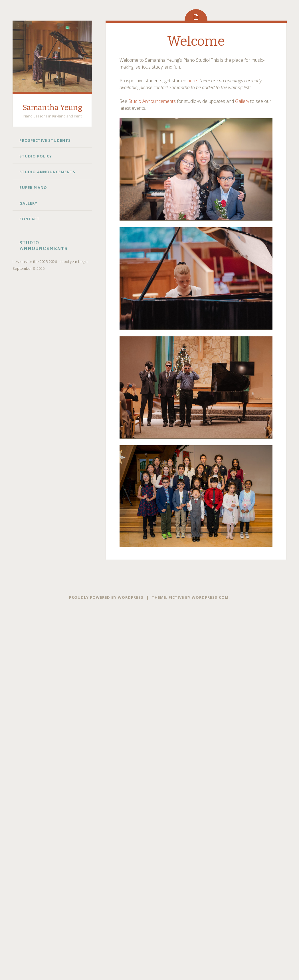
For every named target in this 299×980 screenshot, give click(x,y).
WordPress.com (210, 597)
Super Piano (33, 187)
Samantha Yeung (52, 108)
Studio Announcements (47, 172)
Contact (30, 219)
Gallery (28, 203)
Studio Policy (36, 156)
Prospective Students (45, 140)
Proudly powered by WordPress (106, 597)
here (192, 81)
